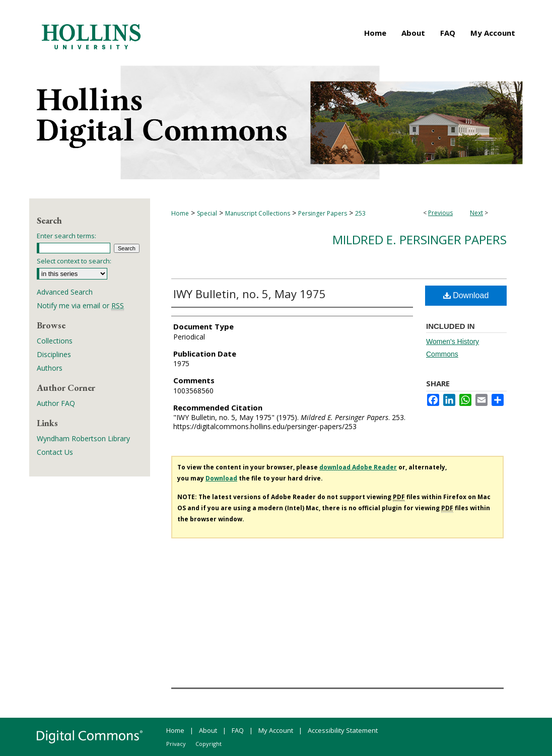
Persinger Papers (323, 213)
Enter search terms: (66, 236)
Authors (50, 368)
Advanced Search (65, 292)
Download (466, 295)
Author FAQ (56, 403)
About (208, 730)
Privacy (176, 744)
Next (476, 213)
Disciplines (54, 354)
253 (360, 213)
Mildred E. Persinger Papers (420, 239)
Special (207, 213)
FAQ (238, 730)
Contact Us (55, 452)
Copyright (209, 744)
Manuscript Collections (258, 213)
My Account (276, 730)
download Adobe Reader (358, 467)
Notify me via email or (80, 305)
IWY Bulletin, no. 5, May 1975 (250, 294)
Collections (55, 341)
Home (180, 213)
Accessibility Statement (343, 730)
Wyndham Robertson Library (83, 438)
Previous (440, 213)
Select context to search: (74, 261)
